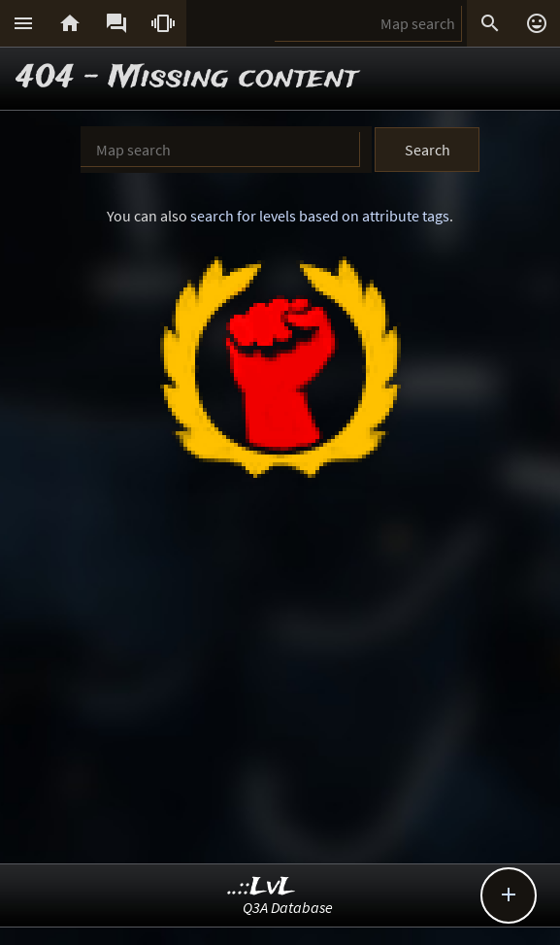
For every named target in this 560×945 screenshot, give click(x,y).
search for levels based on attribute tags (320, 216)
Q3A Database (288, 907)
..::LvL (262, 887)
